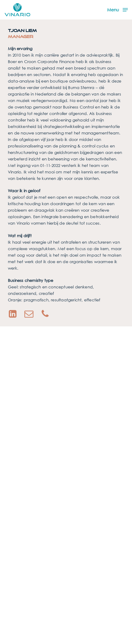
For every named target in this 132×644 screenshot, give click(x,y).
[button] (117, 9)
